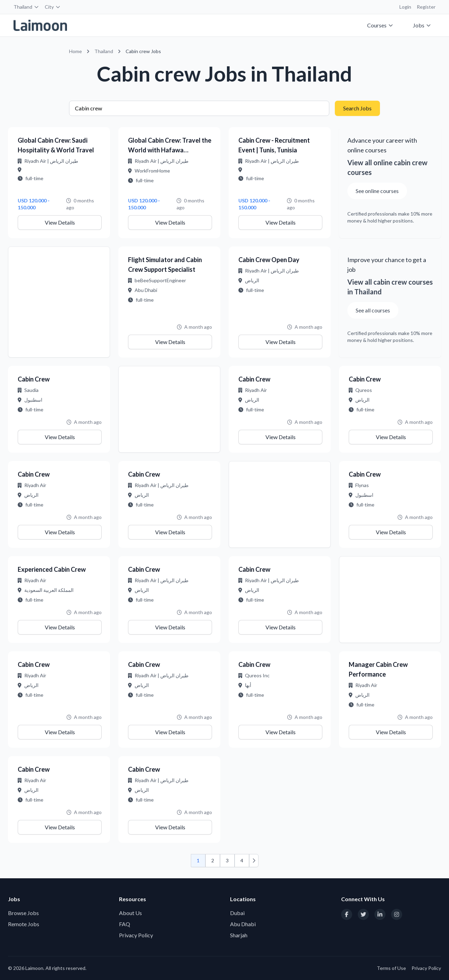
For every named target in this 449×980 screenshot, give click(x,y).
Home (75, 51)
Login (405, 7)
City (53, 7)
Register (426, 7)
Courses (380, 25)
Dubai (237, 913)
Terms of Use (391, 968)
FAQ (125, 924)
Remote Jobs (24, 924)
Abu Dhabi (243, 924)
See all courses (373, 310)
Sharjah (239, 935)
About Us (130, 913)
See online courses (377, 191)
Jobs (422, 25)
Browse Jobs (23, 913)
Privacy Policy (136, 935)
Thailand (26, 7)
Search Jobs (357, 108)
